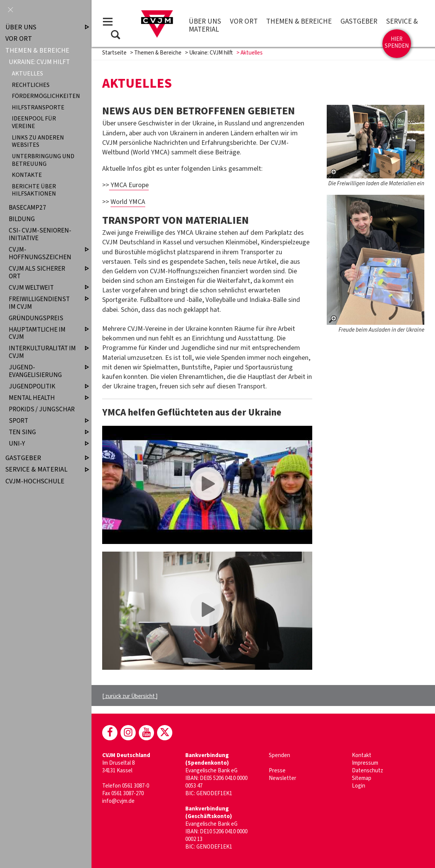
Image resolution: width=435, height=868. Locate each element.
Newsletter (283, 778)
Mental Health (43, 398)
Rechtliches (31, 85)
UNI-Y (43, 444)
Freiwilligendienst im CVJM (43, 303)
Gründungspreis (36, 318)
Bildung (22, 219)
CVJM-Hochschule (35, 481)
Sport (43, 421)
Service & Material (41, 469)
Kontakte (27, 175)
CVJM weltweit (43, 288)
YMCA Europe (129, 185)
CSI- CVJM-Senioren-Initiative (40, 235)
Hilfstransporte (38, 107)
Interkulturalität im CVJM (43, 352)
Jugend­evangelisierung (43, 371)
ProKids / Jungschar (42, 409)
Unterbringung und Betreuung (43, 160)
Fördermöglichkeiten (44, 96)
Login (359, 786)
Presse (277, 771)
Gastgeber (359, 22)
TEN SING (43, 432)
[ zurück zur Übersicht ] (130, 696)
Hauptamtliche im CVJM (43, 333)
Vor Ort (244, 22)
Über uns (205, 22)
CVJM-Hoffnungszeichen (43, 253)
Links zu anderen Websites (38, 141)
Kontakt (362, 755)
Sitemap (362, 778)
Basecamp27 (27, 208)
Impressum (365, 763)
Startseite (114, 53)
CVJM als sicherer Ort (43, 272)
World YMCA (128, 202)
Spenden (279, 755)
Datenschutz (368, 771)
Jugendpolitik (43, 386)
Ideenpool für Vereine (34, 122)
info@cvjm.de (118, 801)
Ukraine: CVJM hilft (211, 53)
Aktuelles (27, 74)
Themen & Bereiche (299, 22)
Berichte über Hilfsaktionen (34, 190)
